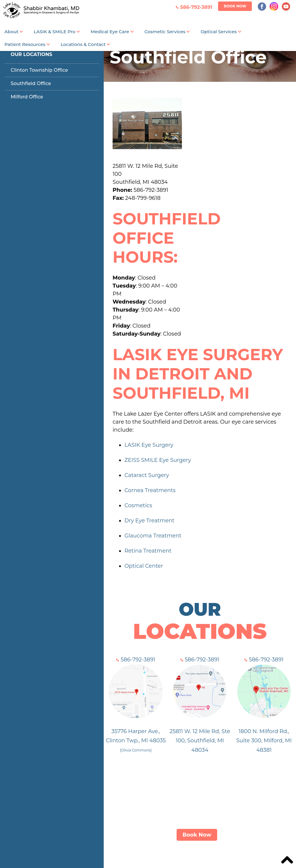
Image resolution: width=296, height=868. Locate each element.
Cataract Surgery (147, 475)
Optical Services (219, 32)
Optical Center (144, 566)
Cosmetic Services (165, 32)
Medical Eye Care (110, 32)
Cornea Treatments (150, 490)
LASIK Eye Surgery (149, 445)
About (11, 32)
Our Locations (31, 54)
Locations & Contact (83, 44)
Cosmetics (138, 505)
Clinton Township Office (39, 70)
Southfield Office (31, 83)
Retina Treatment (148, 551)
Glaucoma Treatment (153, 536)
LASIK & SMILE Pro (55, 32)
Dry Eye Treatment (149, 521)
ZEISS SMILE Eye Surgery (158, 460)
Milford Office (27, 97)
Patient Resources (25, 44)
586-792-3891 (136, 660)
